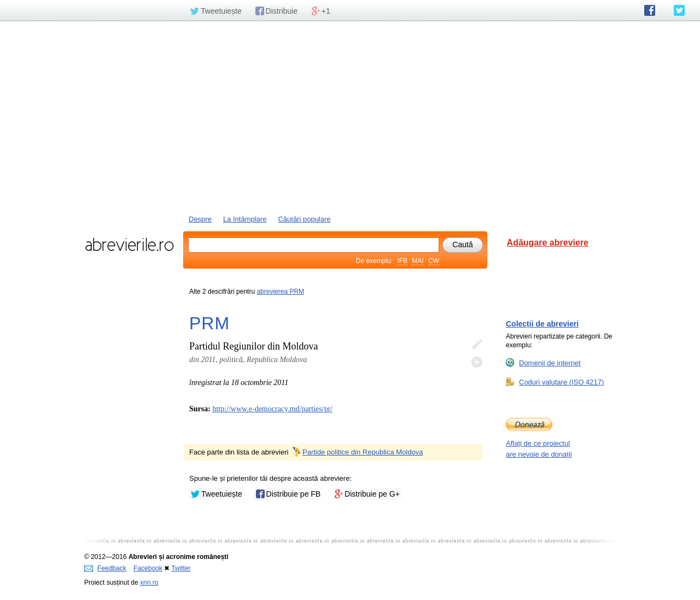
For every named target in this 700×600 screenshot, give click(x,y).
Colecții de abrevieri (542, 324)
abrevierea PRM (280, 292)
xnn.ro (149, 582)
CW (434, 261)
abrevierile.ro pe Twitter (679, 10)
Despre (200, 219)
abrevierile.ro (129, 244)
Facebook (148, 568)
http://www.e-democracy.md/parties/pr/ (272, 409)
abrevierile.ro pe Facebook (650, 10)
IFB (402, 261)
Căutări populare (304, 219)
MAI (418, 261)
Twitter (181, 568)
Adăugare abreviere (548, 243)
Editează (477, 345)
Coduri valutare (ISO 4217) (561, 382)
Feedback (105, 568)
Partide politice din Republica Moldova (357, 452)
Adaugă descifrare (477, 362)
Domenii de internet (550, 363)
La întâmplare (245, 219)
